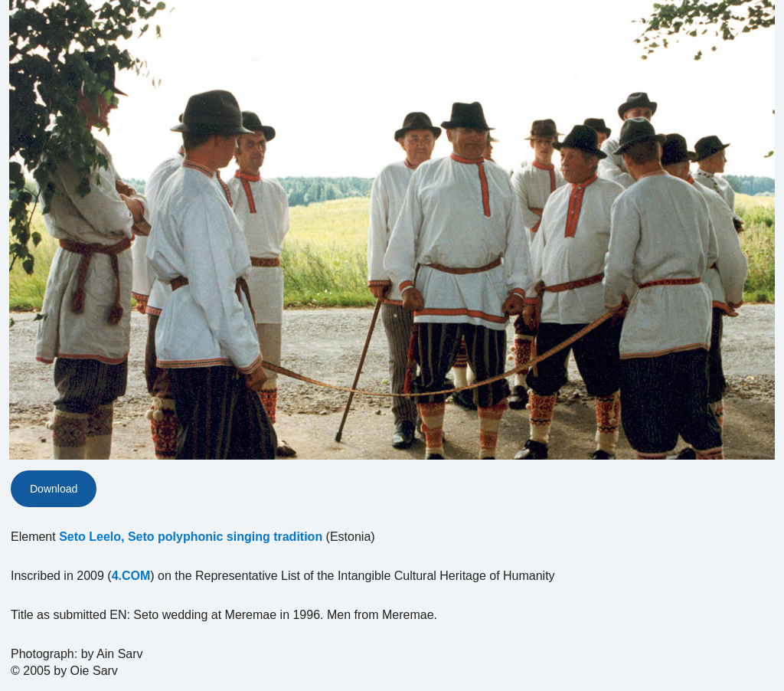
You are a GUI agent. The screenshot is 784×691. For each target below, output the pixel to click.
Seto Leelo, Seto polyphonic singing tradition (191, 537)
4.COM (131, 576)
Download (54, 489)
